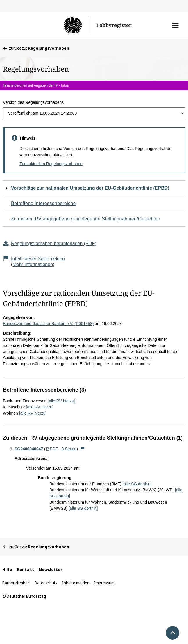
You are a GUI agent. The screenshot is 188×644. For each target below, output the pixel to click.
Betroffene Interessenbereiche (43, 203)
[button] (175, 25)
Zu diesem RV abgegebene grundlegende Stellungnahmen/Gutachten (86, 219)
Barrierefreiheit (16, 583)
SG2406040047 (29, 449)
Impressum (104, 583)
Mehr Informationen (33, 264)
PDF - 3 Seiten (61, 449)
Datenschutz (46, 583)
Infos (65, 85)
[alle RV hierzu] (61, 401)
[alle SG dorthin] (137, 484)
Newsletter (50, 569)
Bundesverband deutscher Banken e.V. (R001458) (48, 324)
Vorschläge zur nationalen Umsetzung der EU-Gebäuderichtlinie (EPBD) (90, 188)
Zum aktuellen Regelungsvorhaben (51, 164)
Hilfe (7, 569)
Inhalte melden (76, 583)
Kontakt (25, 569)
